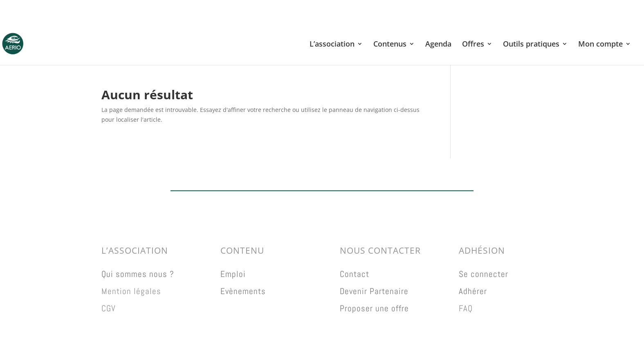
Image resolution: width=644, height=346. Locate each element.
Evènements (243, 291)
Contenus (390, 45)
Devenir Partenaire (374, 291)
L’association (332, 45)
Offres (473, 45)
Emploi (233, 274)
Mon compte (600, 45)
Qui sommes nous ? (138, 274)
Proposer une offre (374, 308)
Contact (355, 274)
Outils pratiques (531, 45)
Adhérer (473, 291)
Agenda (438, 45)
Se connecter (484, 274)
